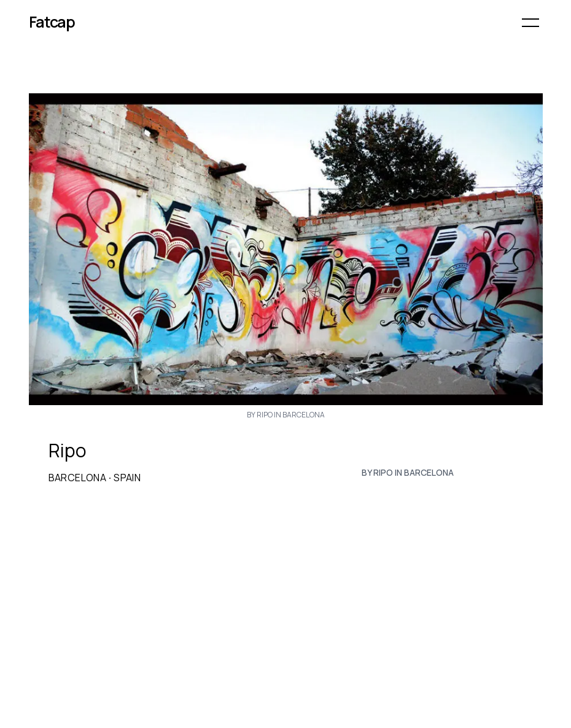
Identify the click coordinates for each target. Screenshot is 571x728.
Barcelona (78, 478)
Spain (127, 478)
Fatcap (52, 22)
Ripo (68, 451)
